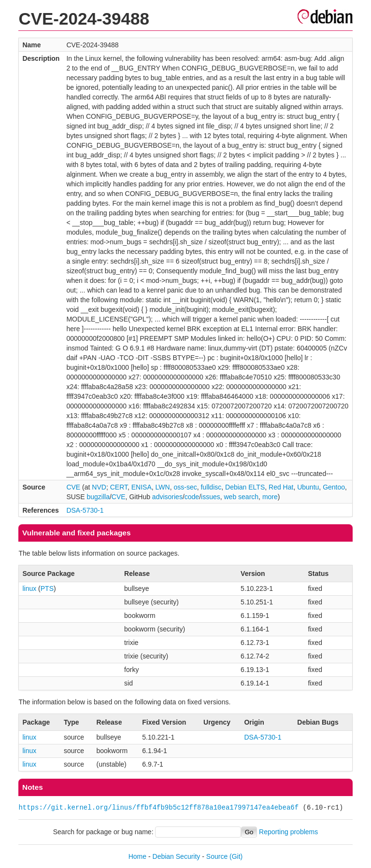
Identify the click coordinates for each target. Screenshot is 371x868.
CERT (119, 487)
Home (137, 856)
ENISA (142, 487)
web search (242, 497)
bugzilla (98, 497)
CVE (73, 487)
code (192, 497)
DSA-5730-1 (85, 510)
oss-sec (185, 487)
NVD (99, 487)
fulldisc (211, 487)
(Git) (236, 856)
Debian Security (177, 856)
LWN (163, 487)
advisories (167, 497)
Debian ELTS (245, 487)
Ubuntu (308, 487)
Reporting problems (288, 832)
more (270, 497)
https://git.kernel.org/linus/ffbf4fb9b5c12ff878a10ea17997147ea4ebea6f (158, 807)
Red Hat (281, 487)
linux (29, 588)
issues (211, 497)
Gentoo (334, 487)
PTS (47, 588)
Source (217, 856)
